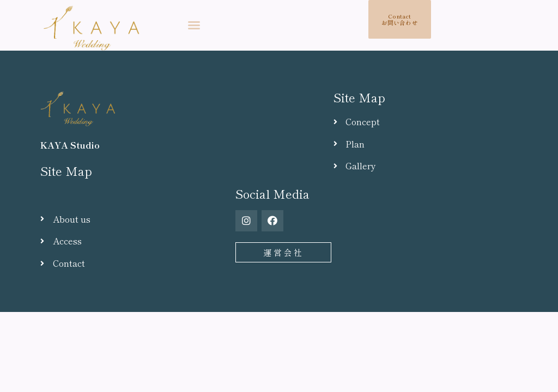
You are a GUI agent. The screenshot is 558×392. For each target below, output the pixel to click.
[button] (194, 25)
